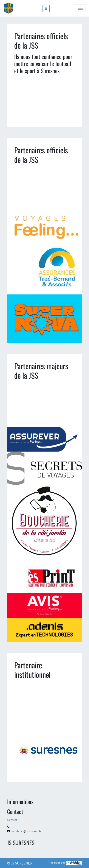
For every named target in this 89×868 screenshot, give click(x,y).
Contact (12, 820)
